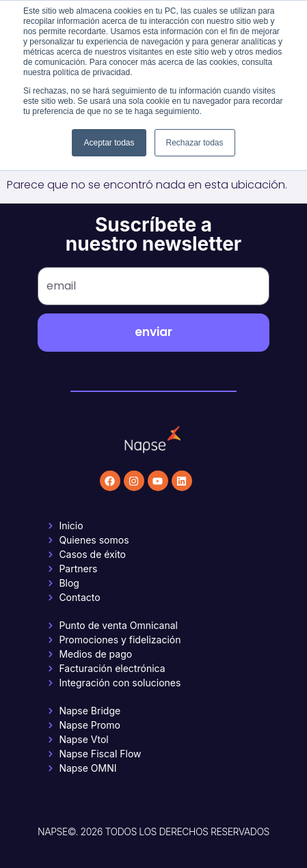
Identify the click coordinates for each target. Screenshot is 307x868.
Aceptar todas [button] (109, 143)
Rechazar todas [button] (195, 143)
